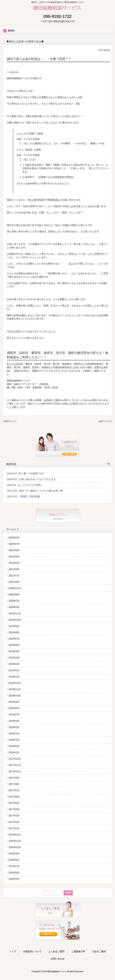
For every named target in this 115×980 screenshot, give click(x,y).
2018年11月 (15, 689)
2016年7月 (14, 866)
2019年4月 (14, 658)
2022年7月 (14, 544)
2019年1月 (14, 677)
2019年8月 (14, 632)
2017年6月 (14, 797)
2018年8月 (14, 708)
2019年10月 (15, 620)
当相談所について (32, 951)
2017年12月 (15, 759)
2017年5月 (14, 803)
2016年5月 (14, 879)
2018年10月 (15, 696)
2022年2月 (14, 563)
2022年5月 (14, 557)
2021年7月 (14, 576)
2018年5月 (14, 727)
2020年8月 (14, 595)
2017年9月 (14, 778)
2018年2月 (14, 746)
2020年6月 (14, 607)
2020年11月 (15, 588)
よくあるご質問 (56, 951)
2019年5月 (14, 651)
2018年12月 (15, 683)
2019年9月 (14, 626)
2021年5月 (14, 582)
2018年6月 (14, 721)
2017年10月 (15, 771)
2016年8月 (14, 860)
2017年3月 (14, 816)
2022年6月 (14, 550)
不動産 (56, 165)
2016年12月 (15, 835)
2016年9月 (14, 854)
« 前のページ (10, 421)
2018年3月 (14, 740)
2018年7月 (14, 715)
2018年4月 (14, 734)
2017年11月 (15, 765)
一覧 (108, 464)
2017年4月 (14, 809)
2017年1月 (14, 828)
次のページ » (105, 421)
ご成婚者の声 (78, 951)
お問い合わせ (58, 959)
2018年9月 (14, 702)
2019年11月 (15, 614)
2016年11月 (15, 841)
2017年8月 (14, 784)
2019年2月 (14, 670)
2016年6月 (14, 873)
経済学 (29, 177)
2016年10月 (15, 847)
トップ (12, 951)
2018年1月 (14, 753)
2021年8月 (14, 569)
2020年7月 (14, 601)
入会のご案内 (99, 951)
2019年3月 (14, 664)
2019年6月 (14, 645)
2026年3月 (14, 538)
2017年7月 (14, 790)
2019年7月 (14, 639)
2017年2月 (14, 822)
